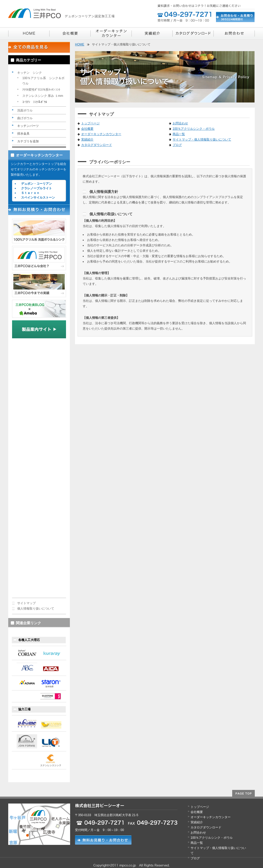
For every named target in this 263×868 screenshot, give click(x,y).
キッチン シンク (30, 73)
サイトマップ (26, 603)
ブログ (177, 145)
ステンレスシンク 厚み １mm (43, 96)
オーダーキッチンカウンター (39, 155)
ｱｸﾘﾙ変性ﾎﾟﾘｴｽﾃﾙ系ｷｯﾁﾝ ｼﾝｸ (41, 90)
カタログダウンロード (97, 145)
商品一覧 (179, 134)
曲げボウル (25, 118)
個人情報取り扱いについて (36, 609)
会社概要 (87, 129)
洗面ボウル (25, 110)
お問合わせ (180, 123)
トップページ (90, 123)
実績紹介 (87, 139)
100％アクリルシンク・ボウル (194, 129)
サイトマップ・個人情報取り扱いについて (202, 139)
